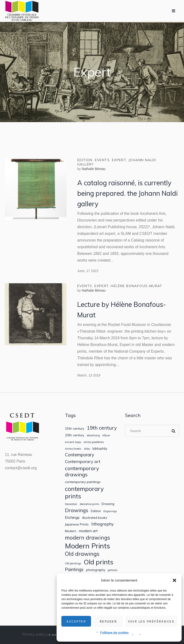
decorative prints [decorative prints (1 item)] (90, 504)
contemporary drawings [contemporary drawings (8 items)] (82, 471)
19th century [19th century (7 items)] (102, 428)
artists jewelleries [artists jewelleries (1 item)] (94, 442)
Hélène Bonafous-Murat (136, 286)
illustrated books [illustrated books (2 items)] (95, 518)
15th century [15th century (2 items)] (75, 428)
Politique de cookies (114, 632)
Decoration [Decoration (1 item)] (71, 504)
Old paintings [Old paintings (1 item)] (73, 564)
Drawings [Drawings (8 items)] (77, 510)
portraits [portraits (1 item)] (113, 570)
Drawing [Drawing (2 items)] (108, 504)
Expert (119, 160)
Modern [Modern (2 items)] (71, 531)
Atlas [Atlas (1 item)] (87, 449)
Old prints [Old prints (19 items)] (99, 562)
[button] (174, 580)
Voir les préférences (151, 621)
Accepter (76, 621)
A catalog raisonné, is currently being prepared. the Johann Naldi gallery (127, 193)
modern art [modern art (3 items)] (88, 531)
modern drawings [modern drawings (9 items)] (87, 538)
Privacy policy (34, 634)
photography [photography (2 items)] (96, 570)
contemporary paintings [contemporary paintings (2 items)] (83, 482)
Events (102, 160)
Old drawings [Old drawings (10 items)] (82, 554)
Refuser (108, 621)
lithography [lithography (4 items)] (102, 524)
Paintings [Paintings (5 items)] (74, 569)
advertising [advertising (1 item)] (93, 435)
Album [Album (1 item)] (106, 435)
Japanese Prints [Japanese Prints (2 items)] (77, 524)
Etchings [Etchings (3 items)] (72, 518)
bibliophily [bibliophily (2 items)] (100, 448)
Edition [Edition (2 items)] (96, 511)
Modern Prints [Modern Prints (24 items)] (87, 546)
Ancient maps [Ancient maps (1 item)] (73, 442)
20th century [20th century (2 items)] (75, 435)
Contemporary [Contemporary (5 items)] (80, 455)
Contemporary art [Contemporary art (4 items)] (83, 461)
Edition (85, 160)
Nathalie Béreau (94, 169)
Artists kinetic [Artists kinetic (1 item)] (73, 449)
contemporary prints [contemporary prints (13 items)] (84, 492)
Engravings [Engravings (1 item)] (110, 511)
